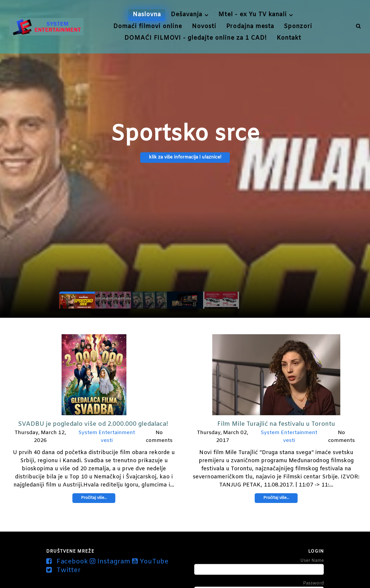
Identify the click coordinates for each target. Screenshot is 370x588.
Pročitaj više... (94, 498)
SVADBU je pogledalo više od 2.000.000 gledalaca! (94, 424)
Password (313, 583)
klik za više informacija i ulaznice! (185, 158)
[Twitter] (63, 570)
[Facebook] (68, 562)
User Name (312, 561)
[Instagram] (111, 562)
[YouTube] (150, 562)
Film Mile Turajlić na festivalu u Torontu (276, 424)
